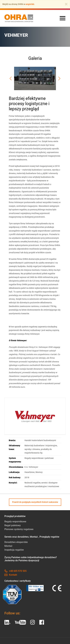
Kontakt (11, 575)
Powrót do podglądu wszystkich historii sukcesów (35, 502)
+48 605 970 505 (15, 571)
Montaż (8, 546)
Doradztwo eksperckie (16, 542)
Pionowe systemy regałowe (19, 529)
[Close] (66, 4)
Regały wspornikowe (15, 522)
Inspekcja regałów (14, 550)
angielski (30, 4)
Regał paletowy (13, 525)
